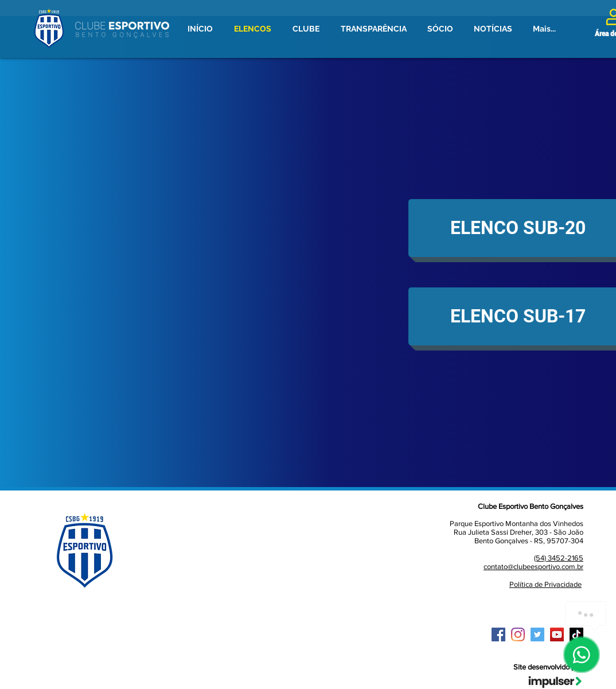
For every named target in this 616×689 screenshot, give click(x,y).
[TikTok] (576, 634)
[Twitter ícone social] (537, 634)
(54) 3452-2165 (559, 558)
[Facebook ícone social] (498, 634)
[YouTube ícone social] (557, 634)
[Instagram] (518, 634)
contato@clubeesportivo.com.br (533, 567)
